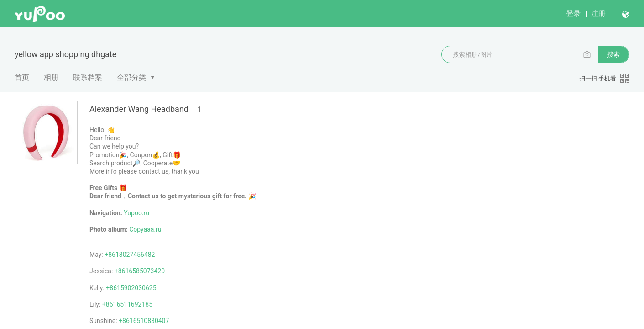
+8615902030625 (131, 288)
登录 (573, 13)
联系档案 (88, 77)
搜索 (613, 54)
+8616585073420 (140, 271)
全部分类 (131, 77)
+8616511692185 (127, 304)
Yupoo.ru (136, 213)
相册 (51, 77)
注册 (598, 13)
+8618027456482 (130, 255)
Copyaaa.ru (145, 229)
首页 (22, 77)
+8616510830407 (144, 321)
